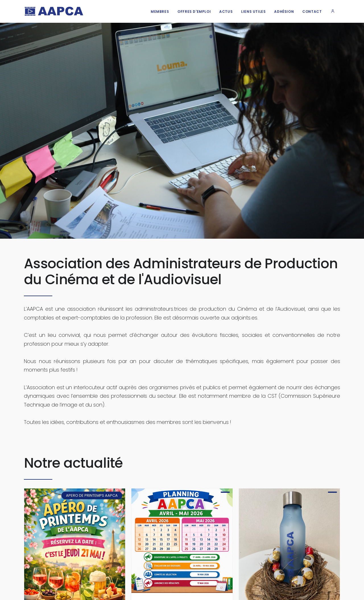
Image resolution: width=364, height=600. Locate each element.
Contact (312, 12)
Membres (160, 12)
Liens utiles (253, 12)
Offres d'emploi (194, 12)
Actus (226, 12)
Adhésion (284, 12)
